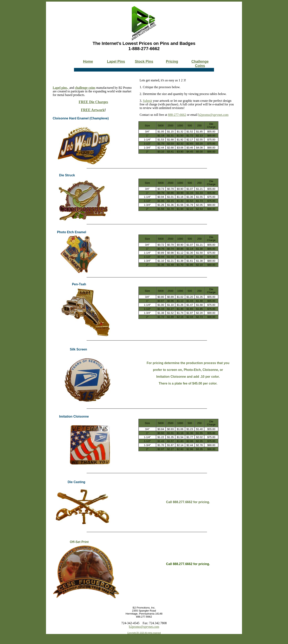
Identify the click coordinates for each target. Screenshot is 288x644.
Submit (147, 101)
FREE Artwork (93, 110)
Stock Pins (144, 62)
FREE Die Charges (93, 102)
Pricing (172, 62)
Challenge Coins (200, 64)
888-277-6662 (177, 115)
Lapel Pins (116, 62)
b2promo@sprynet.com (213, 115)
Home (88, 62)
